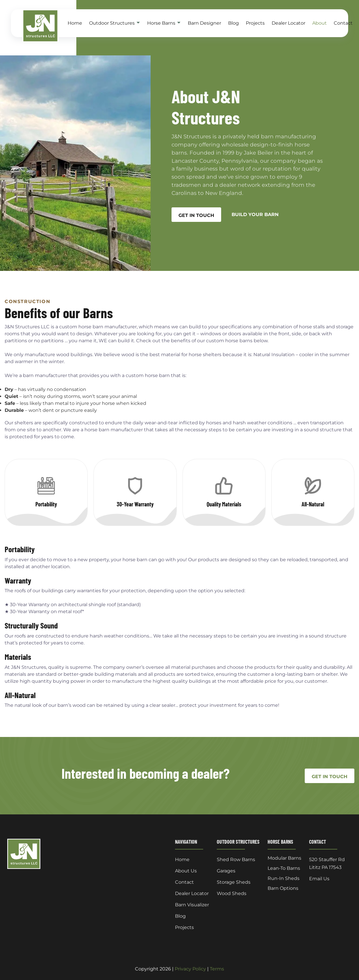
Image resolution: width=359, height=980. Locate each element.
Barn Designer (204, 23)
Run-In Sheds (284, 878)
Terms (217, 969)
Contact (343, 23)
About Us (186, 871)
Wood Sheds (232, 893)
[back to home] (33, 26)
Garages (226, 871)
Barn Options (283, 888)
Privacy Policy (190, 969)
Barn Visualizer (192, 905)
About (320, 23)
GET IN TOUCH (196, 215)
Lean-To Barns (284, 868)
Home (75, 23)
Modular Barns (284, 858)
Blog (233, 23)
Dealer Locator (288, 23)
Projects (255, 23)
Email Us (319, 879)
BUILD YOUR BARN (255, 214)
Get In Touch (330, 777)
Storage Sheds (234, 882)
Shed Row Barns (236, 859)
